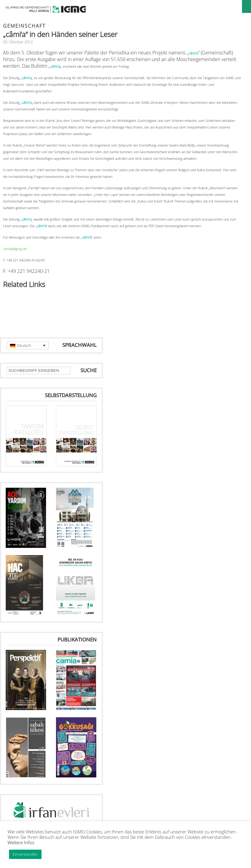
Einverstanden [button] (25, 854)
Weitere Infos (21, 842)
